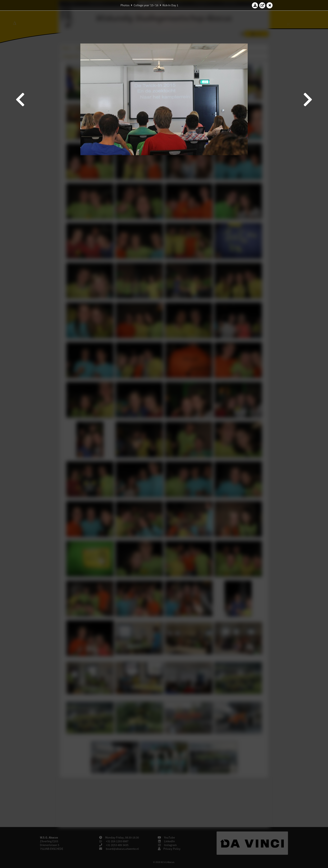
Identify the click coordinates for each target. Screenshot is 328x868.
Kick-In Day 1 (170, 5)
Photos (125, 5)
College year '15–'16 (146, 5)
